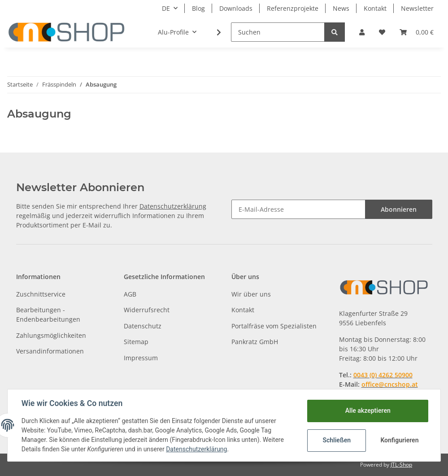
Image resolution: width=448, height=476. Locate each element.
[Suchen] (278, 32)
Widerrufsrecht (147, 310)
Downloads (236, 8)
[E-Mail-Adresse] (298, 209)
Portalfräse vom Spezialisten (274, 326)
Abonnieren (399, 209)
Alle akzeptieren (367, 410)
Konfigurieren (399, 440)
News (341, 8)
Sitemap (136, 342)
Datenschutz (143, 326)
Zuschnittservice (41, 294)
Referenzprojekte (293, 8)
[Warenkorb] (417, 32)
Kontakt (375, 8)
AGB (130, 294)
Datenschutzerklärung (173, 206)
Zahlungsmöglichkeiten (51, 335)
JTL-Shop (401, 465)
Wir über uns (251, 294)
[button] (362, 32)
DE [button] (166, 8)
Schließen (336, 440)
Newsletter (417, 8)
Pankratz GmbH (255, 342)
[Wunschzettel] (382, 32)
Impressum (141, 358)
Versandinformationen (50, 351)
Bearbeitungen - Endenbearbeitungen (48, 314)
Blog (198, 8)
